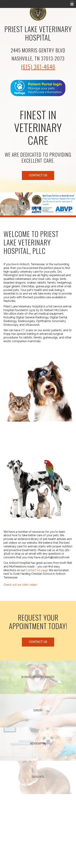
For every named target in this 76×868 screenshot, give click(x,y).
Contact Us (38, 175)
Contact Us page (37, 570)
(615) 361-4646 (38, 67)
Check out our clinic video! (20, 585)
